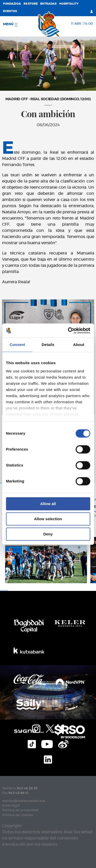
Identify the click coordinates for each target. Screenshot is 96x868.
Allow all (48, 504)
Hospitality (69, 4)
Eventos (10, 11)
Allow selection (48, 519)
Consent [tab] (17, 345)
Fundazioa (12, 4)
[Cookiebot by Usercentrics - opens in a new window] (68, 331)
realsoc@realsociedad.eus (24, 801)
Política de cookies (18, 815)
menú (10, 25)
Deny (48, 534)
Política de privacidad (20, 810)
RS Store (31, 4)
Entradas (48, 4)
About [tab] (79, 345)
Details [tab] (48, 345)
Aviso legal (11, 806)
